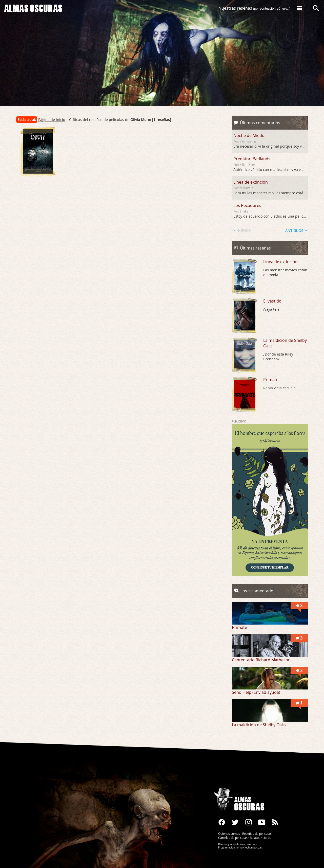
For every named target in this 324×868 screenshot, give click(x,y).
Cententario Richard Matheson (261, 660)
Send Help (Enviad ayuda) (256, 692)
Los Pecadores (247, 205)
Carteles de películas (233, 838)
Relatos (255, 838)
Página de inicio (52, 120)
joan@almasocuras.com (242, 844)
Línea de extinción (251, 182)
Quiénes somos (229, 834)
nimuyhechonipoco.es (250, 848)
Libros (267, 838)
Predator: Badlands (252, 159)
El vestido (272, 301)
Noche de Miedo (249, 135)
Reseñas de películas (257, 834)
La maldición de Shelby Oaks (285, 343)
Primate (271, 380)
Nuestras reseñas (254, 8)
